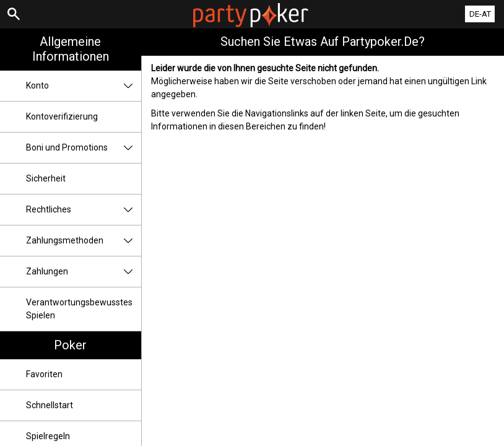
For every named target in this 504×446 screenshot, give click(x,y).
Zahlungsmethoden (84, 241)
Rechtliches (84, 210)
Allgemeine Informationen (71, 49)
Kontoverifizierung (62, 116)
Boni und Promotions (84, 148)
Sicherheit (46, 178)
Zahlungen (84, 272)
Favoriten (44, 374)
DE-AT (480, 14)
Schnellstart (50, 405)
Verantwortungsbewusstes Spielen (79, 309)
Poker (70, 345)
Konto (84, 86)
